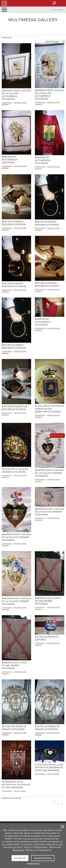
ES (56, 10)
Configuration (33, 864)
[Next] (62, 804)
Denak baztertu (43, 858)
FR (59, 10)
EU (52, 10)
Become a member (57, 435)
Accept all (20, 858)
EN (62, 10)
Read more (18, 850)
